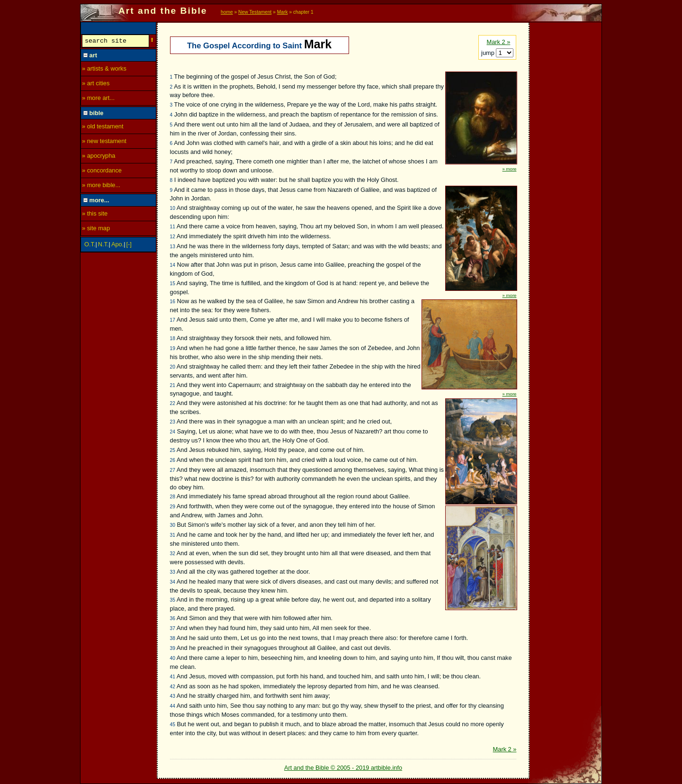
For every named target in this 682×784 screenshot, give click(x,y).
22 (173, 403)
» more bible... (101, 186)
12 (173, 237)
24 (173, 432)
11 (173, 227)
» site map (96, 230)
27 (173, 470)
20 (173, 367)
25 (173, 450)
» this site (95, 215)
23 (173, 422)
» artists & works (104, 70)
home (227, 12)
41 (173, 677)
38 (173, 638)
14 (173, 265)
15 (173, 284)
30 (173, 525)
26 (173, 460)
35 (173, 600)
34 (173, 582)
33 (173, 572)
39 (173, 648)
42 (173, 687)
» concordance (102, 172)
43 (173, 696)
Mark (283, 12)
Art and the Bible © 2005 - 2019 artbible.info (343, 768)
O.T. (90, 246)
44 (173, 706)
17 (173, 320)
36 (173, 618)
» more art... (98, 99)
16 (173, 302)
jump (489, 53)
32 (173, 554)
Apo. (117, 246)
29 (173, 507)
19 (173, 348)
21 (173, 385)
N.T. (103, 246)
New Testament (255, 12)
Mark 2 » (498, 42)
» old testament (103, 128)
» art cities (96, 85)
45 (173, 725)
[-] (129, 246)
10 (173, 208)
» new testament (104, 142)
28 (173, 497)
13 (173, 247)
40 (173, 658)
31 (173, 535)
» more (510, 169)
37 (173, 628)
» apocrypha (99, 157)
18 (173, 338)
